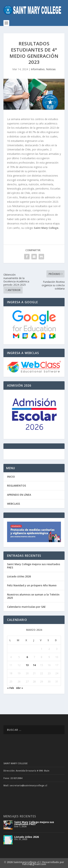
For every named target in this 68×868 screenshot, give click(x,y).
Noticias (51, 69)
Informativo (38, 69)
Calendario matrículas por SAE (26, 607)
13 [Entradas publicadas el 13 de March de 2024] (27, 665)
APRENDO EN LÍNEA (19, 495)
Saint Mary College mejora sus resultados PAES (34, 566)
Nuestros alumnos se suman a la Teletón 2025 (33, 596)
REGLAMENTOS (17, 486)
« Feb (11, 688)
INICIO (11, 477)
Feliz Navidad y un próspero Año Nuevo (32, 585)
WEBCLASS (14, 504)
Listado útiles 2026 (19, 576)
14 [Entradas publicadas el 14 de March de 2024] (34, 665)
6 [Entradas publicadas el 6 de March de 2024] (27, 657)
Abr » (20, 688)
